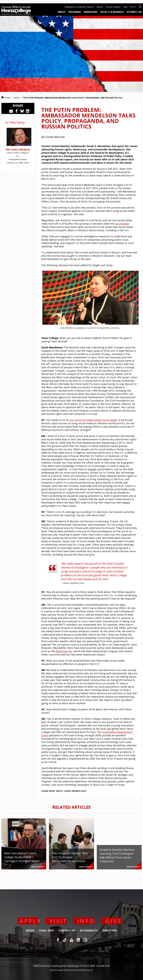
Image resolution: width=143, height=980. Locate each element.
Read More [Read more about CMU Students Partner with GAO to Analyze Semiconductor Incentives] (86, 867)
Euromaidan (122, 224)
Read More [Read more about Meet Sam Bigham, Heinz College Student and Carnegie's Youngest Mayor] (38, 867)
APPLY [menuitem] (133, 7)
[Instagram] (85, 940)
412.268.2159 (103, 966)
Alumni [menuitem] (100, 7)
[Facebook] (58, 940)
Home (6, 98)
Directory (110, 931)
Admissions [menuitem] (91, 12)
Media (30, 931)
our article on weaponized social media (93, 420)
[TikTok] (65, 940)
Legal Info (46, 931)
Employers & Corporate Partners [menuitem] (79, 7)
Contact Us (67, 931)
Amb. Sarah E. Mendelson (18, 149)
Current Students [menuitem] (113, 7)
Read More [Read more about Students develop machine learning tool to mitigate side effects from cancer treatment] (133, 867)
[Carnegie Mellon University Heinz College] (16, 11)
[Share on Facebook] (17, 111)
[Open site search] (140, 6)
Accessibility (89, 931)
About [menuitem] (62, 12)
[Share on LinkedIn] (28, 111)
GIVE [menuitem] (125, 7)
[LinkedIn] (78, 940)
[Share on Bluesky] (22, 111)
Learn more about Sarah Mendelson (64, 791)
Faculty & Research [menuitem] (112, 12)
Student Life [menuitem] (134, 12)
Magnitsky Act (64, 651)
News (17, 98)
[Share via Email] (11, 111)
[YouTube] (71, 940)
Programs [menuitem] (75, 12)
